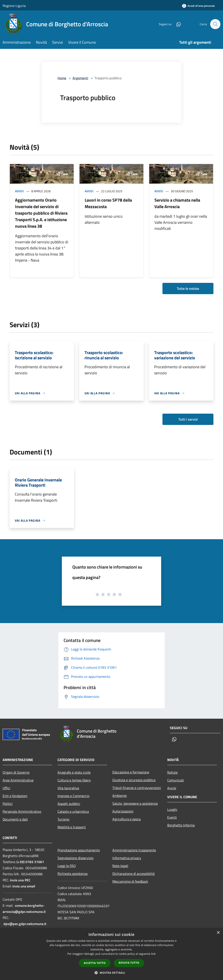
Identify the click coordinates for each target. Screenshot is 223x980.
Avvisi (19, 191)
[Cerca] (215, 24)
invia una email (24, 886)
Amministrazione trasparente (134, 850)
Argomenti (80, 78)
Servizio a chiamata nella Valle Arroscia (177, 203)
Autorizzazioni (123, 811)
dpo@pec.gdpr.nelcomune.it (25, 924)
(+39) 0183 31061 (30, 862)
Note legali (120, 866)
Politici (8, 804)
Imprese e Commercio (73, 796)
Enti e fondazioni (15, 796)
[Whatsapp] (176, 24)
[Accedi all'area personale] (198, 6)
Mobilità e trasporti (72, 827)
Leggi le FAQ (67, 866)
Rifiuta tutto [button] (129, 963)
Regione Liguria (14, 6)
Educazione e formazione (131, 772)
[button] (111, 973)
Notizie (172, 772)
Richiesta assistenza (73, 874)
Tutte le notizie (188, 289)
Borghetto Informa (181, 825)
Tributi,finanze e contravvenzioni (137, 788)
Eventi (172, 817)
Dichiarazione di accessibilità (133, 874)
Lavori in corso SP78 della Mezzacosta (108, 203)
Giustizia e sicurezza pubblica (134, 780)
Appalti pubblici (69, 804)
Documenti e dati (15, 819)
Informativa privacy (127, 858)
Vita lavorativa (68, 788)
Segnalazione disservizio (75, 858)
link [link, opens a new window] (153, 954)
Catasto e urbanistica (73, 811)
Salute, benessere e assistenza (135, 803)
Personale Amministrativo (22, 811)
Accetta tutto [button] (95, 963)
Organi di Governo (16, 772)
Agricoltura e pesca (127, 819)
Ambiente (120, 796)
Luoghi (172, 809)
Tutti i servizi (188, 419)
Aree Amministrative (18, 780)
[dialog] (111, 954)
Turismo (63, 819)
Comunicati (176, 780)
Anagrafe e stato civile (74, 772)
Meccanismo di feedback (130, 881)
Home (62, 78)
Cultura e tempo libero (74, 780)
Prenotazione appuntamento (79, 850)
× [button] (218, 933)
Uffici (6, 788)
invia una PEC (20, 880)
